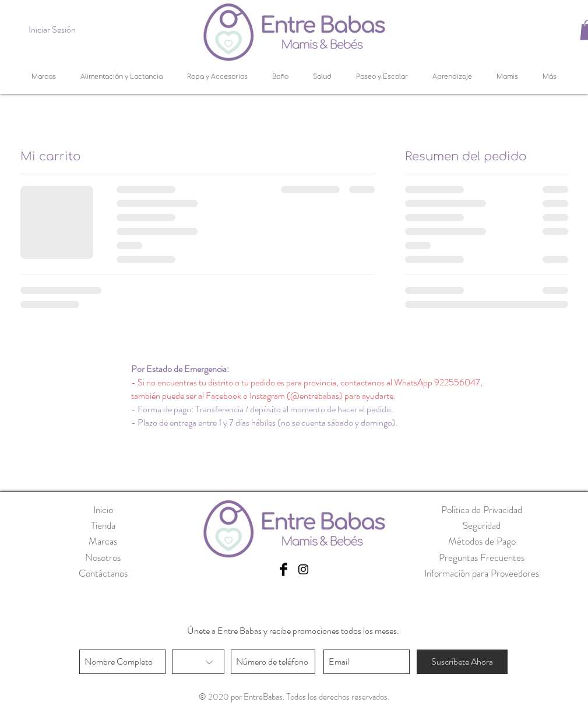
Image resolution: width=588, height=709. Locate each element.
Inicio (103, 510)
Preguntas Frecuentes (482, 557)
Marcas (103, 541)
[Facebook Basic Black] (284, 569)
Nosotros (103, 557)
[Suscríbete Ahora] (462, 662)
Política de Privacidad (482, 510)
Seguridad (482, 525)
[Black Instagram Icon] (303, 569)
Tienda (103, 525)
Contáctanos (103, 573)
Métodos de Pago (482, 541)
